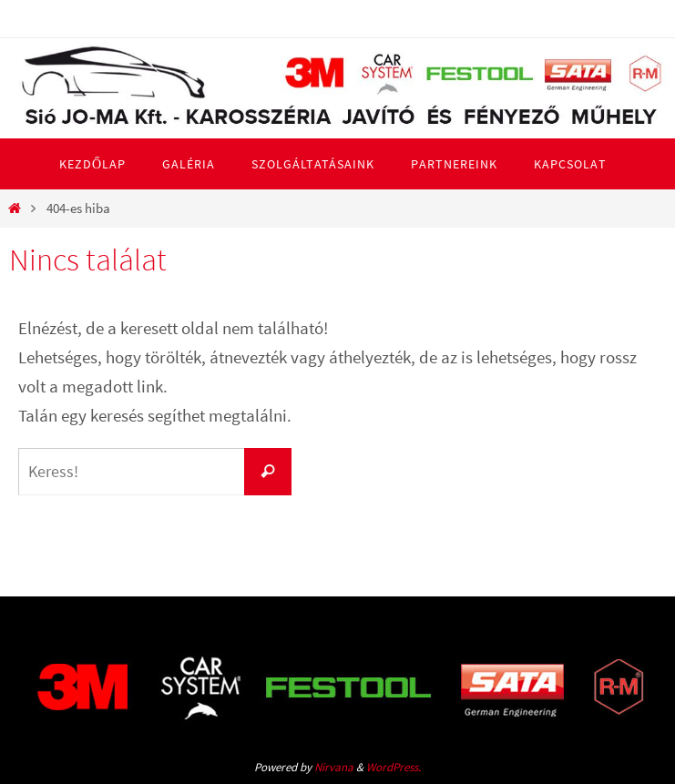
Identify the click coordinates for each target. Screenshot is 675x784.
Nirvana (334, 767)
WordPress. (394, 767)
